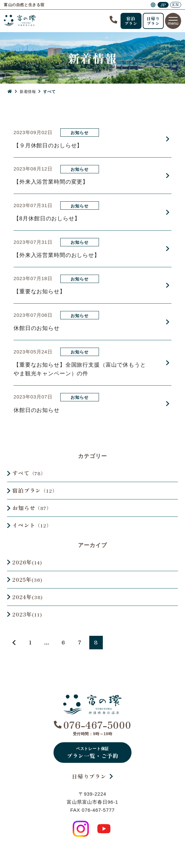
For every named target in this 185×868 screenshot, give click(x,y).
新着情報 (28, 91)
